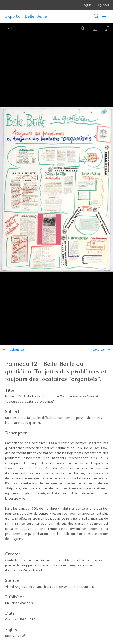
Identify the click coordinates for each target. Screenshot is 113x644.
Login (86, 5)
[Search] (97, 16)
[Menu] (104, 16)
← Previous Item (15, 350)
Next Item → (101, 350)
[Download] (95, 28)
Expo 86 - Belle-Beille (26, 16)
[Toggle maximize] (107, 28)
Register (103, 5)
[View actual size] (83, 28)
